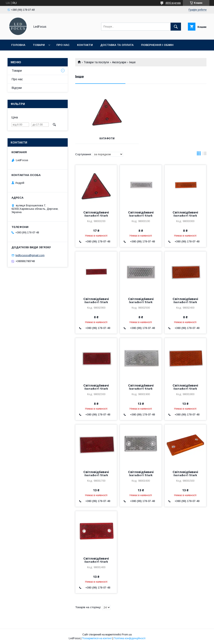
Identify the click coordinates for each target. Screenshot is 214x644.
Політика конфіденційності (130, 638)
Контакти (85, 45)
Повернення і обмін (157, 45)
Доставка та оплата (117, 45)
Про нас (63, 45)
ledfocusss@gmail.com (30, 255)
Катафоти (107, 138)
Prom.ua (127, 635)
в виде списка (205, 154)
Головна (18, 45)
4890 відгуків (173, 3)
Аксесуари (119, 62)
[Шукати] (176, 27)
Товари (39, 45)
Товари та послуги (96, 62)
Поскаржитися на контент (97, 638)
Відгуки (17, 88)
